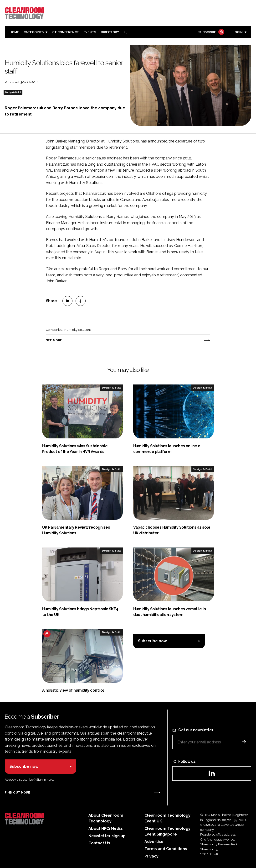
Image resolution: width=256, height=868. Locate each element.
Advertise (154, 842)
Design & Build (13, 92)
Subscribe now (152, 641)
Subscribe (211, 32)
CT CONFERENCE (65, 32)
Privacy (151, 856)
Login (238, 32)
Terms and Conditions (166, 849)
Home (14, 32)
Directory (110, 32)
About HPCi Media (105, 829)
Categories (34, 32)
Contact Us (99, 843)
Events (90, 32)
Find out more (17, 793)
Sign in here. (45, 780)
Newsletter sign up (107, 836)
